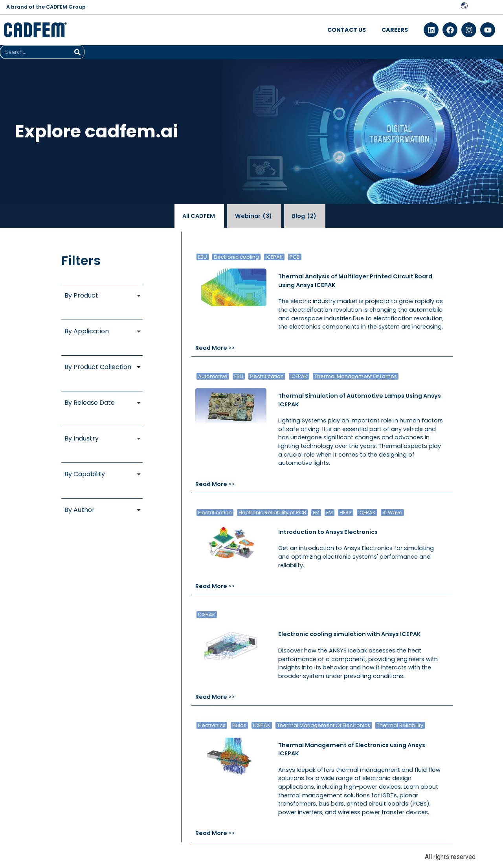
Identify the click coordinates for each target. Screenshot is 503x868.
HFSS (346, 513)
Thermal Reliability (400, 725)
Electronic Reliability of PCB (272, 513)
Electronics (212, 725)
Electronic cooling (236, 257)
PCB (295, 257)
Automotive (213, 376)
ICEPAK (274, 257)
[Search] (77, 52)
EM (316, 513)
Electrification (267, 376)
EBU (203, 257)
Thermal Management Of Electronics (324, 725)
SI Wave (392, 513)
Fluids (239, 725)
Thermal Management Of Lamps (356, 376)
